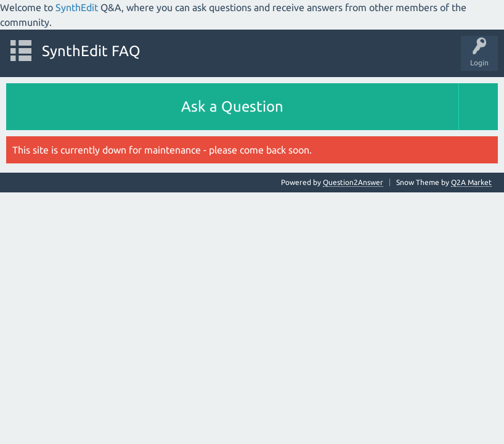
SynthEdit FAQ (91, 51)
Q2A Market (471, 182)
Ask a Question (232, 106)
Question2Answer (353, 182)
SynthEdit (77, 7)
